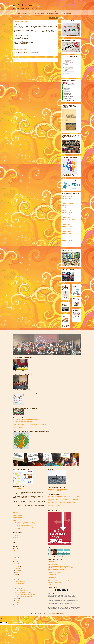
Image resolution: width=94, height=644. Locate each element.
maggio (17, 578)
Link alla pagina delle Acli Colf (20, 49)
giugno (17, 576)
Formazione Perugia (66, 224)
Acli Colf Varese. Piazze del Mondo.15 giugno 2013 (59, 569)
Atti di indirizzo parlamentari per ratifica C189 (22, 421)
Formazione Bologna (67, 222)
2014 (16, 558)
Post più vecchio (53, 60)
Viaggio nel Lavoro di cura (60, 11)
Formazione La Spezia (67, 229)
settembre (18, 570)
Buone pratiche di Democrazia (54, 573)
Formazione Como (66, 238)
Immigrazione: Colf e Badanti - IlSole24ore (57, 584)
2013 (16, 560)
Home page (17, 11)
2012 (16, 561)
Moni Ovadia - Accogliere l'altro (55, 582)
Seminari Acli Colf (19, 589)
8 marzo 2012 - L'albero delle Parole (56, 505)
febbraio (17, 600)
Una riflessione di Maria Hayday (55, 491)
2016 (16, 554)
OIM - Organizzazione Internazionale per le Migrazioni (24, 527)
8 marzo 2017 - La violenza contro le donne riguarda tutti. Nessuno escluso (64, 496)
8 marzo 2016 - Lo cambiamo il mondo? (57, 498)
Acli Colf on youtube (52, 561)
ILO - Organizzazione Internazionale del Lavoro (23, 525)
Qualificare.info (16, 512)
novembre (18, 567)
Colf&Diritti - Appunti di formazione (23, 14)
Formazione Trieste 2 (67, 210)
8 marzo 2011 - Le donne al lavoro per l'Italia (58, 507)
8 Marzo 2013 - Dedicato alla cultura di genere (58, 504)
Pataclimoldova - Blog (17, 511)
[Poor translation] (5, 623)
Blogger (63, 613)
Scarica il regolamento (18, 489)
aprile (17, 580)
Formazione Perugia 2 (67, 196)
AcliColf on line (23, 5)
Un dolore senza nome (20, 591)
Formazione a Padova (67, 245)
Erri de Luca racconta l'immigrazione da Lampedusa (59, 581)
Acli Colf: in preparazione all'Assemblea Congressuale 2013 (61, 568)
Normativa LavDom (40, 14)
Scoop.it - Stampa (17, 529)
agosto (17, 572)
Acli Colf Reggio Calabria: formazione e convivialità (59, 566)
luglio (17, 574)
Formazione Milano (66, 217)
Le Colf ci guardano (52, 578)
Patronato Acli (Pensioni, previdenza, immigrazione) (24, 522)
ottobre (17, 569)
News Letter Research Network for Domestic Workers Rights (26, 514)
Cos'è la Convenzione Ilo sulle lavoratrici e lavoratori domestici (26, 420)
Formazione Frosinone (67, 226)
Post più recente (18, 60)
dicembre (18, 565)
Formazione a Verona (67, 240)
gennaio (17, 602)
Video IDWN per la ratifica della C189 (56, 576)
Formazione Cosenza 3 (67, 213)
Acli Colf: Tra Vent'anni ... (53, 565)
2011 (16, 563)
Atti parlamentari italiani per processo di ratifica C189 (24, 423)
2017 (16, 552)
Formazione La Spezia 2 (67, 203)
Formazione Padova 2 (67, 199)
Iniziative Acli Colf (46, 11)
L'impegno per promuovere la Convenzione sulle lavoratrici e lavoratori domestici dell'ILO (32, 424)
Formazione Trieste (66, 233)
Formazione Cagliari (66, 215)
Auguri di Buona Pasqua (20, 587)
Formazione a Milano (67, 243)
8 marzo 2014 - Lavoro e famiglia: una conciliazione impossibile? (62, 502)
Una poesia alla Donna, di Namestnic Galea (57, 489)
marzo (17, 599)
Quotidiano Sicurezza (17, 517)
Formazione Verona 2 (67, 201)
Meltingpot (15, 521)
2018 (16, 550)
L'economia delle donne (20, 585)
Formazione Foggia (66, 231)
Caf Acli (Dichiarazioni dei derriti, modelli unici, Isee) (24, 524)
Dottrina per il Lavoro (17, 516)
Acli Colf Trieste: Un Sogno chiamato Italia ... (58, 563)
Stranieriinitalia (16, 519)
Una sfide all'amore (52, 574)
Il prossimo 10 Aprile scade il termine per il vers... (26, 594)
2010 (16, 605)
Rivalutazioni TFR (68, 14)
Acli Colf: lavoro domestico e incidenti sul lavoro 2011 (59, 571)
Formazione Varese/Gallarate (69, 220)
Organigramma (35, 11)
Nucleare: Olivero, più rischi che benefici (24, 596)
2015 (16, 556)
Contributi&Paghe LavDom (54, 14)
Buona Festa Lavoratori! (20, 581)
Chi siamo (26, 11)
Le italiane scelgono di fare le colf (55, 579)
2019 (16, 548)
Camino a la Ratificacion (18, 428)
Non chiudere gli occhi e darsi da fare (23, 592)
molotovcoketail (52, 613)
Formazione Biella (66, 208)
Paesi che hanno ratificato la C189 (20, 426)
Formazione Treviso (66, 206)
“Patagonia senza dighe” (20, 583)
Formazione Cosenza (67, 236)
